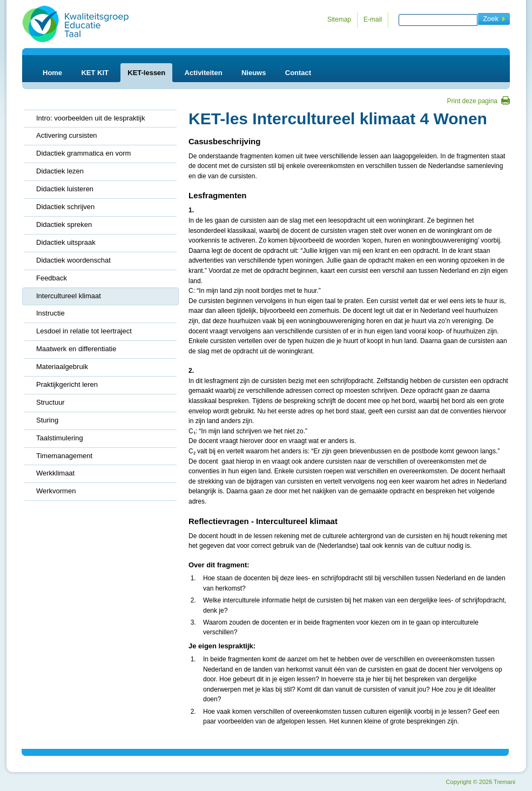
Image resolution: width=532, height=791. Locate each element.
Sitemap (339, 19)
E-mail (373, 19)
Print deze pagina (472, 101)
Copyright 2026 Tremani (481, 782)
